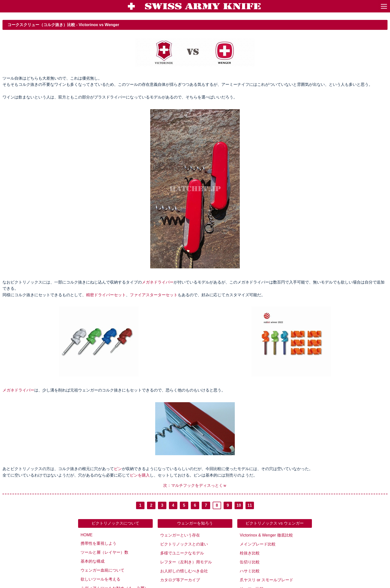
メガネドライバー (158, 282)
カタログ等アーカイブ (180, 580)
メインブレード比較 (258, 544)
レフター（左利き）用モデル (186, 562)
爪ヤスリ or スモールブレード (267, 580)
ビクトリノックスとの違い (184, 544)
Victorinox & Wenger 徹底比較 (266, 535)
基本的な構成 (93, 561)
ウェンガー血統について (102, 570)
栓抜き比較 (250, 553)
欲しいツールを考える (100, 579)
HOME (87, 535)
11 (250, 505)
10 (239, 505)
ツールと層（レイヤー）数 (104, 552)
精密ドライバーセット (106, 295)
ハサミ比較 (250, 571)
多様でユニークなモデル (182, 553)
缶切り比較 (250, 562)
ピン (118, 469)
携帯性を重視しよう (98, 543)
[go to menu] (384, 6)
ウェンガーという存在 (180, 535)
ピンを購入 (140, 475)
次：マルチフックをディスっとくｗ (195, 485)
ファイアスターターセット (154, 295)
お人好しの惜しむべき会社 (184, 571)
